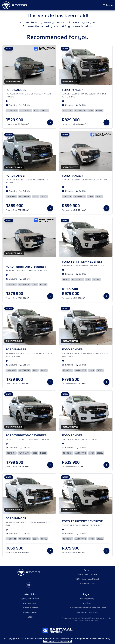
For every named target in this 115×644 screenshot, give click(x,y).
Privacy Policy (87, 599)
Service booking (30, 608)
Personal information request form (87, 608)
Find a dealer (30, 612)
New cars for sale (88, 574)
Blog (30, 617)
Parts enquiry (30, 603)
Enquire (11, 105)
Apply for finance (30, 599)
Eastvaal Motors (64, 638)
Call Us (24, 105)
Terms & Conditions (87, 612)
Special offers (88, 583)
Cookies (87, 603)
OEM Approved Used (88, 579)
